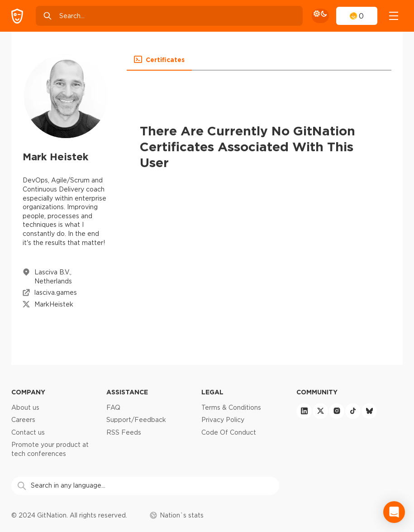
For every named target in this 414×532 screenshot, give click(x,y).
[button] (159, 60)
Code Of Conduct (229, 432)
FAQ (113, 407)
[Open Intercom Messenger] (394, 512)
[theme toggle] (320, 16)
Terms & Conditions (231, 407)
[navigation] (394, 16)
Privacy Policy (223, 420)
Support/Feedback (136, 420)
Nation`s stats (177, 515)
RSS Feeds (124, 432)
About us (25, 407)
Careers (23, 420)
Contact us (28, 432)
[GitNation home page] (17, 16)
